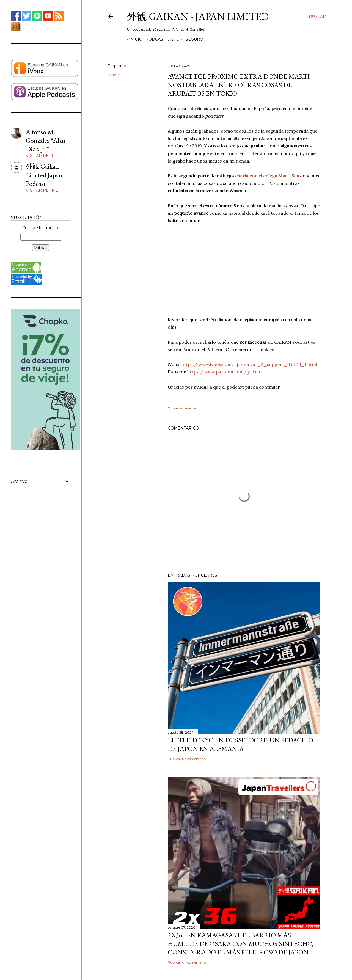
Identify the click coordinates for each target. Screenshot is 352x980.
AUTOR (174, 39)
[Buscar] (317, 16)
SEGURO (193, 39)
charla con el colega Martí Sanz (268, 176)
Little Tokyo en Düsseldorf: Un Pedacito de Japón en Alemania (240, 744)
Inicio (134, 39)
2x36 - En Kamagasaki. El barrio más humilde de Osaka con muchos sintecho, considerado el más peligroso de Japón (241, 944)
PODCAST (153, 39)
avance (114, 75)
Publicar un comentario (187, 759)
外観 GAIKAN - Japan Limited (198, 16)
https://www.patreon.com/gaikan (224, 372)
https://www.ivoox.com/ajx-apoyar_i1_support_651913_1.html (249, 364)
